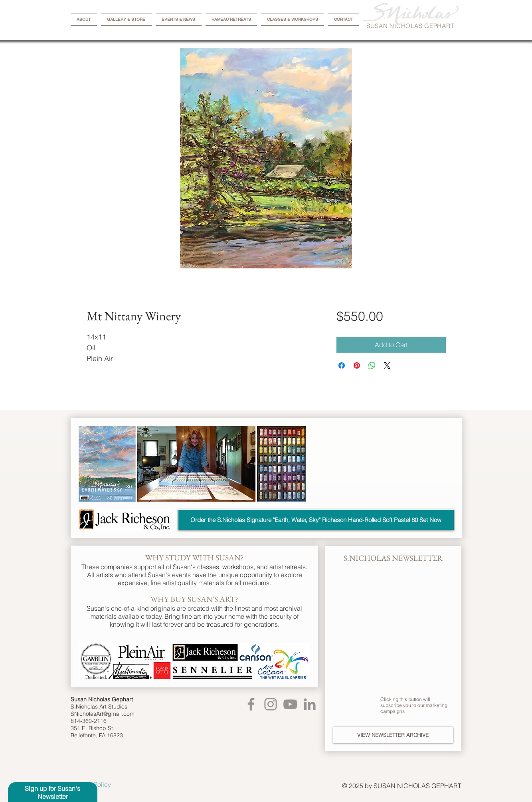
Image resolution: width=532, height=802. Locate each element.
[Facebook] (251, 704)
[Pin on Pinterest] (357, 365)
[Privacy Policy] (99, 784)
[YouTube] (290, 704)
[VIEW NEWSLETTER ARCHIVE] (393, 735)
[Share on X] (387, 365)
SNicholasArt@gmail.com (103, 714)
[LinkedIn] (310, 704)
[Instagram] (271, 704)
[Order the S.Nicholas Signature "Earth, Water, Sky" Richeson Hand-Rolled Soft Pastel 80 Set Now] (316, 520)
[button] (52, 792)
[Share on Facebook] (342, 365)
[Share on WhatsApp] (372, 365)
